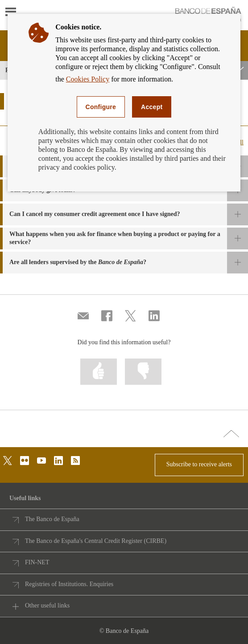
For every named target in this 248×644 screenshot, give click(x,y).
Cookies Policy (88, 79)
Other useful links (47, 605)
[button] (124, 214)
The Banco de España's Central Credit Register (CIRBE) (96, 541)
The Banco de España (52, 519)
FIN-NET (37, 562)
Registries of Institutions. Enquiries (69, 584)
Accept (152, 107)
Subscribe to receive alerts (199, 464)
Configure (101, 107)
